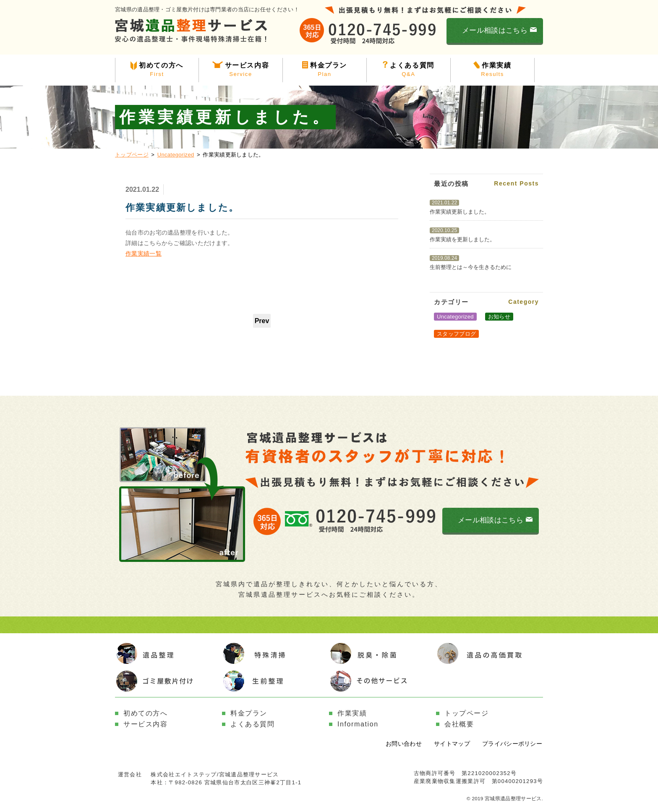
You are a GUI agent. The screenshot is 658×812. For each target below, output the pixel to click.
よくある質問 (409, 70)
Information (358, 724)
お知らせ (499, 317)
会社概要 (459, 724)
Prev (262, 321)
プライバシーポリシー (512, 744)
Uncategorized (176, 155)
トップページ (132, 155)
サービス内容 (241, 70)
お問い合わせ (404, 744)
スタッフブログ (456, 334)
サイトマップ (452, 744)
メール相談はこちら (495, 30)
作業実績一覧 (144, 253)
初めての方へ (157, 70)
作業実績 (492, 70)
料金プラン (325, 70)
